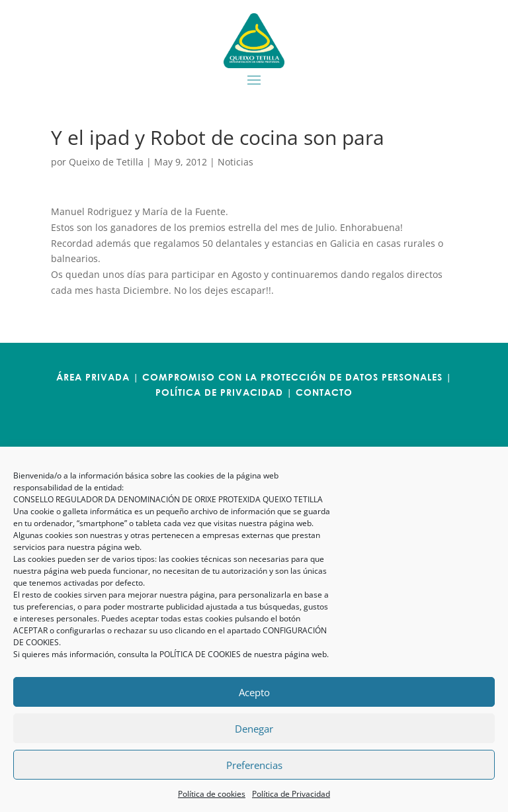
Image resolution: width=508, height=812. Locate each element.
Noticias (235, 162)
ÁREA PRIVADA (93, 377)
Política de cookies (212, 794)
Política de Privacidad (291, 794)
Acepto (254, 692)
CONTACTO (324, 392)
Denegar (254, 729)
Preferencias (254, 765)
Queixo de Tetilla (106, 162)
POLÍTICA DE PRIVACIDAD (219, 392)
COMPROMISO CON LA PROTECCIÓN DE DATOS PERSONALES (292, 377)
